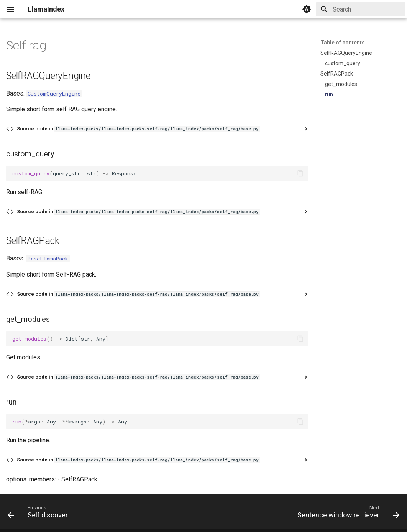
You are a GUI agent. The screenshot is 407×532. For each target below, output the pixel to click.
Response (124, 173)
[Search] (361, 9)
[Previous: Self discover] (40, 514)
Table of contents (343, 43)
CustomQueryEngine (54, 94)
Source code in (138, 129)
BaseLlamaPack (48, 259)
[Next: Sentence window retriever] (346, 514)
